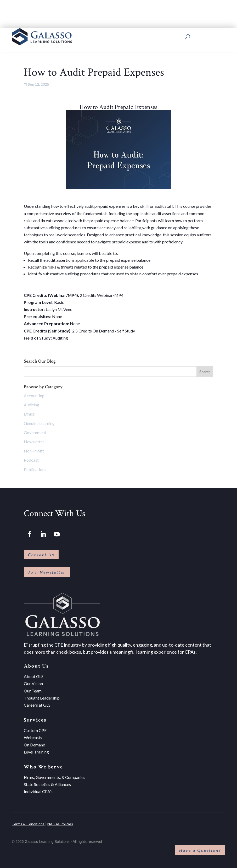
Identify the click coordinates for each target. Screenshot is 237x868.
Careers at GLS (37, 705)
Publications (35, 469)
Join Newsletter (47, 572)
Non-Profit (34, 451)
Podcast (31, 460)
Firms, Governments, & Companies (55, 777)
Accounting (34, 395)
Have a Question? (200, 850)
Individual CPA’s (38, 791)
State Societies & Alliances (47, 784)
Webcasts (33, 737)
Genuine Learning (39, 423)
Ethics (29, 414)
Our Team (33, 691)
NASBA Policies (60, 824)
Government (35, 432)
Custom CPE (35, 730)
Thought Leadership (42, 698)
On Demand (35, 745)
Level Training (36, 752)
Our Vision (33, 683)
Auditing (32, 405)
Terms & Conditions (28, 824)
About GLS (34, 676)
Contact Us (41, 555)
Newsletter (34, 442)
